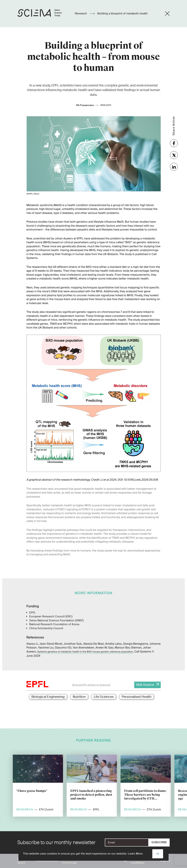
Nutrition (79, 697)
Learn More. (136, 854)
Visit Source (145, 685)
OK (158, 854)
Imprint (165, 861)
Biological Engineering (48, 697)
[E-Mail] (127, 842)
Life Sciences (104, 697)
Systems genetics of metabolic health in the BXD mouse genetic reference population (85, 646)
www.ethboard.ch (47, 861)
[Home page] (43, 14)
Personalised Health (137, 697)
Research (81, 13)
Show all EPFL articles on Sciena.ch (91, 685)
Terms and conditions (138, 861)
